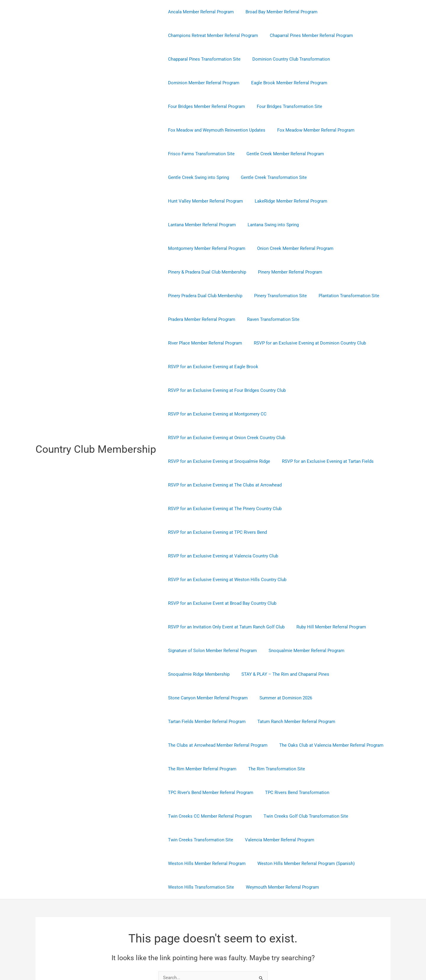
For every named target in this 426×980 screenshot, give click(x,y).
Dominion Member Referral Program (202, 83)
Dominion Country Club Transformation (287, 59)
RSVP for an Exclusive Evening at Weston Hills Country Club (226, 509)
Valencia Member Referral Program (275, 769)
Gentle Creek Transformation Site (269, 177)
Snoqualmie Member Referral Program (302, 580)
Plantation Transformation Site (342, 272)
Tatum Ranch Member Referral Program (292, 651)
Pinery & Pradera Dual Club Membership (206, 248)
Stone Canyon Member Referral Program (206, 627)
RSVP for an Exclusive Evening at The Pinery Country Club (223, 461)
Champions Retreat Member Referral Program (212, 35)
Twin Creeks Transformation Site (199, 769)
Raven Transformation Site (269, 296)
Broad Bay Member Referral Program (277, 12)
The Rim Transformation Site (272, 698)
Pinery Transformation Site (276, 272)
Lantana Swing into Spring (350, 201)
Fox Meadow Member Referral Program (311, 130)
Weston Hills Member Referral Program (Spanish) (302, 793)
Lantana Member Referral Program (282, 201)
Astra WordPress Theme (270, 954)
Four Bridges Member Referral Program (205, 106)
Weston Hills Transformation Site (200, 816)
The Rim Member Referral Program (201, 698)
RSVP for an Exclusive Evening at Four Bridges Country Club (225, 343)
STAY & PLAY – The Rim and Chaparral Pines (281, 603)
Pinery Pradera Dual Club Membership (204, 272)
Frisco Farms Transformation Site (200, 154)
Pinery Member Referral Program (286, 248)
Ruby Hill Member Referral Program (327, 556)
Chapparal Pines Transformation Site (203, 59)
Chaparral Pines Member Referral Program (307, 35)
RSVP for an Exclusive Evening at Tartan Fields (323, 414)
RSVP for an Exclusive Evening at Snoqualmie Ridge (218, 414)
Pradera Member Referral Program (200, 296)
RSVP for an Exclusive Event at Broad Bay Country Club (221, 532)
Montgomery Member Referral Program (205, 225)
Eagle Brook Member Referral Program (285, 83)
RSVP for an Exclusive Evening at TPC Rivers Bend (216, 485)
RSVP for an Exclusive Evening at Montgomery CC (216, 367)
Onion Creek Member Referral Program (291, 225)
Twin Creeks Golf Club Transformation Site (301, 745)
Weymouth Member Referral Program (278, 816)
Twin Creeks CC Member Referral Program (208, 745)
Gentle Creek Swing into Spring (197, 177)
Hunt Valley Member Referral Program (349, 177)
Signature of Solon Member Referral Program (211, 580)
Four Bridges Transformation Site (285, 106)
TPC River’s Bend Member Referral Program (209, 722)
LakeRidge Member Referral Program (203, 201)
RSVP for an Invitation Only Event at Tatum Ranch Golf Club (225, 556)
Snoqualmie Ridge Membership (197, 603)
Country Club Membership (96, 414)
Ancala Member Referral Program (199, 12)
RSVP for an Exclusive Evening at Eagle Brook (333, 319)
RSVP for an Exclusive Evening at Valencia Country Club (329, 485)
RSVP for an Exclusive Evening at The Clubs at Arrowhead (223, 438)
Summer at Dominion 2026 (281, 627)
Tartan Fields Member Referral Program (205, 651)
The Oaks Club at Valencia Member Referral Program (327, 674)
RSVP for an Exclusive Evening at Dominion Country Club (223, 319)
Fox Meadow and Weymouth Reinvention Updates (215, 130)
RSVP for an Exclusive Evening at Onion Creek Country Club (225, 390)
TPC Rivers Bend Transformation (293, 722)
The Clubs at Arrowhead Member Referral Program (216, 674)
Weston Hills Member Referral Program (205, 793)
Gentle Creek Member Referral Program (281, 154)
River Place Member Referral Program (341, 296)
